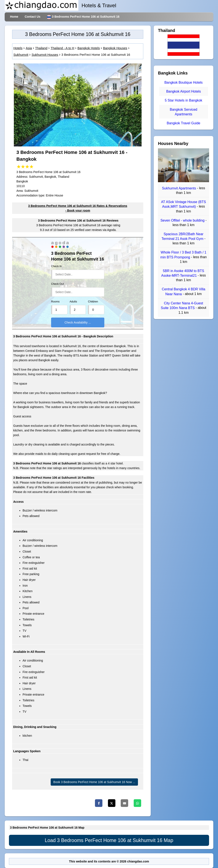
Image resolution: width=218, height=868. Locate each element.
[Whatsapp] (137, 803)
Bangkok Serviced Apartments (184, 112)
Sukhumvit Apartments (180, 188)
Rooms (55, 302)
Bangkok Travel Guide (183, 123)
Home (14, 17)
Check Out (57, 284)
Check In (56, 266)
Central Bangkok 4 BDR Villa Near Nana (184, 292)
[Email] (124, 803)
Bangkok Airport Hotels (184, 91)
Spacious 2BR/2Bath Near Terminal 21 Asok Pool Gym (183, 236)
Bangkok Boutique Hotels (184, 82)
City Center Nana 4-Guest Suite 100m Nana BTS (182, 306)
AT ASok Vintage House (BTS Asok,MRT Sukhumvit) (184, 204)
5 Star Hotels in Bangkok (184, 101)
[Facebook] (99, 803)
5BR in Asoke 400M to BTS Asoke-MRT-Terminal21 (183, 273)
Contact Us (33, 17)
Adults (73, 302)
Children (93, 302)
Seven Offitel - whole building (183, 220)
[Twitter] (112, 803)
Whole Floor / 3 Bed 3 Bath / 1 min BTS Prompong (183, 255)
